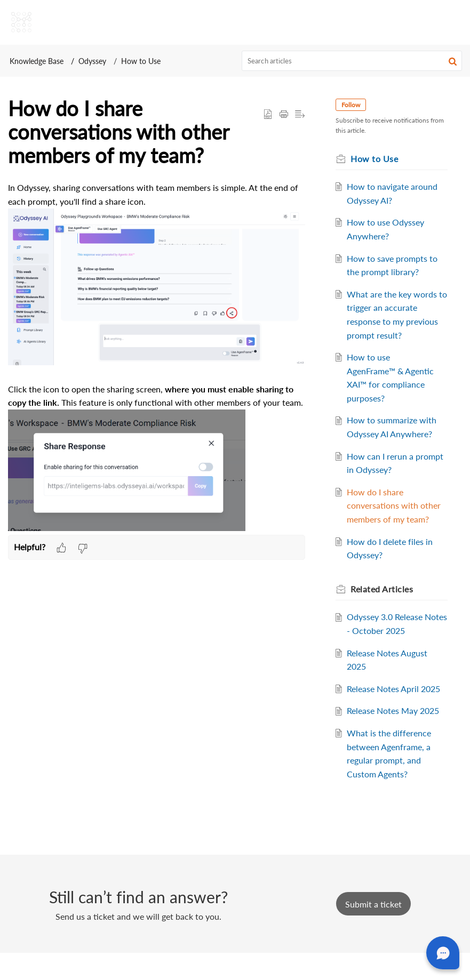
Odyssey (92, 61)
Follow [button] (355, 105)
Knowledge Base (37, 61)
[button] (453, 61)
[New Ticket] (373, 931)
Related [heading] (385, 602)
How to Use (141, 61)
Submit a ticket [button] (373, 931)
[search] (352, 61)
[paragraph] (157, 358)
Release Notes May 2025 (397, 738)
